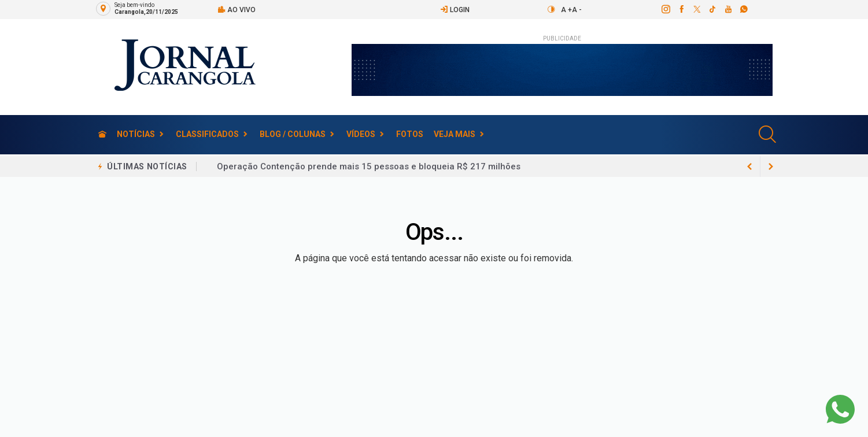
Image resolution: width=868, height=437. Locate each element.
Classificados (207, 134)
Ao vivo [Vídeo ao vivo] (237, 10)
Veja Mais (455, 134)
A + (566, 10)
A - (577, 10)
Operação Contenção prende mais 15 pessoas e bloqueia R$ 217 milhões (369, 166)
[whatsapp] (743, 9)
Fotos (410, 134)
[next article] (750, 166)
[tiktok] (712, 9)
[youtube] (728, 9)
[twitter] (697, 9)
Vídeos (361, 134)
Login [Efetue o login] (455, 10)
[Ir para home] (102, 134)
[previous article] (771, 166)
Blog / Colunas (293, 134)
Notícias (136, 134)
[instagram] (665, 9)
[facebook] (681, 9)
